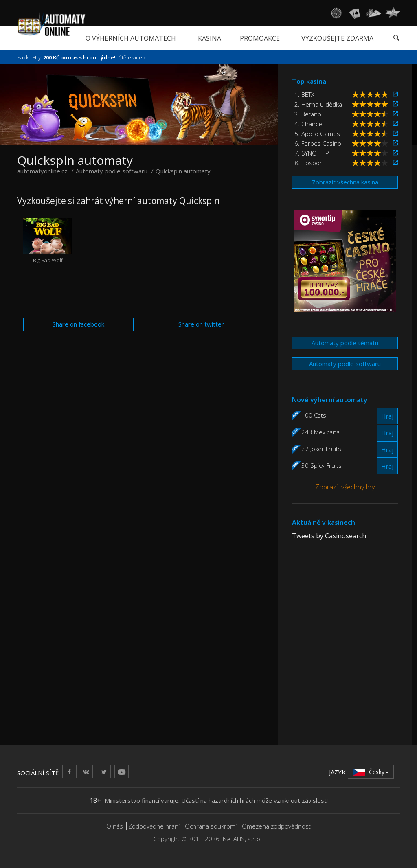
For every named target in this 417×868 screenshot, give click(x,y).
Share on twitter (201, 324)
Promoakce (260, 38)
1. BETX (304, 94)
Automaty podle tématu (345, 343)
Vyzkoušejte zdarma (337, 38)
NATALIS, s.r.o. (242, 839)
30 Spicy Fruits (322, 465)
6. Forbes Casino (318, 143)
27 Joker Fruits (321, 449)
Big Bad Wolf (48, 241)
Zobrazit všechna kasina (345, 182)
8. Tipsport (309, 163)
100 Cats (314, 415)
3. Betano (308, 114)
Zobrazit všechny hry (345, 487)
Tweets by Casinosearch (329, 536)
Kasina (210, 38)
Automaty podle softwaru (345, 364)
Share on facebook (78, 324)
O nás (115, 826)
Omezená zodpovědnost (276, 826)
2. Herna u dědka (318, 104)
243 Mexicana (320, 432)
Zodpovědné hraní (154, 826)
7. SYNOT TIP (312, 153)
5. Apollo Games (317, 134)
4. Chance (308, 124)
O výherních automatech (131, 38)
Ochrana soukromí (211, 826)
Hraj (387, 416)
